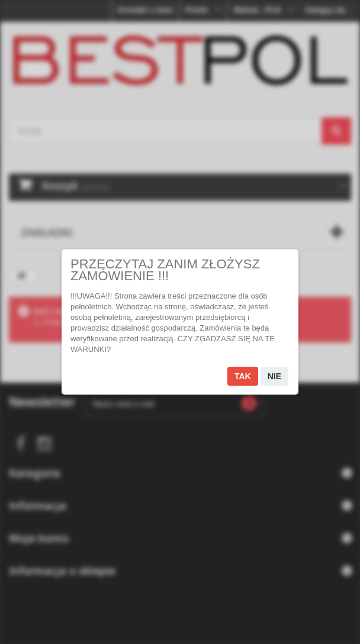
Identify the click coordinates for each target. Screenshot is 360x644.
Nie (274, 376)
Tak (243, 376)
